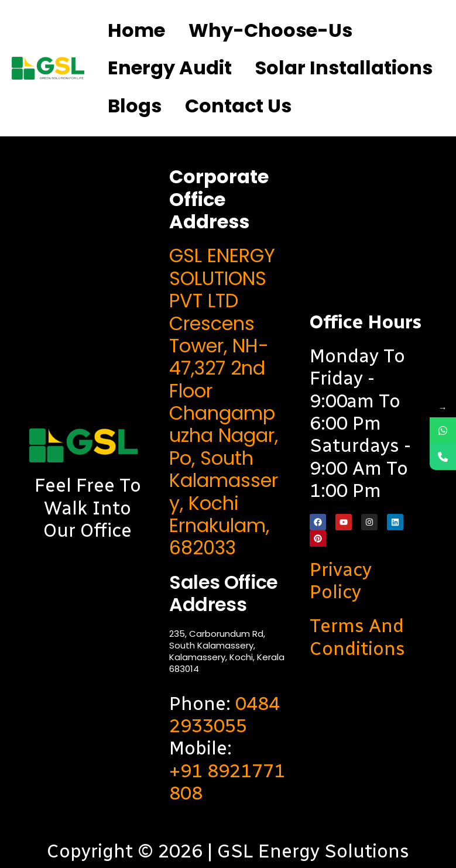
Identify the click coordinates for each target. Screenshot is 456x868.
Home (136, 30)
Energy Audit (170, 68)
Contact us (238, 106)
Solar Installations (344, 68)
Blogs (135, 106)
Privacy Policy (341, 581)
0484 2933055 (224, 715)
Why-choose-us (270, 30)
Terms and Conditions (357, 637)
